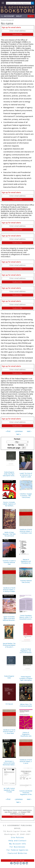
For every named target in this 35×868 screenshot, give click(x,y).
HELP (19, 16)
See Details (17, 817)
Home (3, 20)
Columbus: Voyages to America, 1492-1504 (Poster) (26, 496)
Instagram (18, 863)
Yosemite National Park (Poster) (26, 581)
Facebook (12, 863)
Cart (31, 16)
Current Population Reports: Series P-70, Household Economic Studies (26, 617)
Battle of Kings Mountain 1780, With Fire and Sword (9, 534)
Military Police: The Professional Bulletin (26, 705)
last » (19, 434)
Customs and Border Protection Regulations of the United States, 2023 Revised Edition (26, 793)
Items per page (14, 448)
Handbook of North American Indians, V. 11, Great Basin (9, 732)
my (8, 16)
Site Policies (17, 837)
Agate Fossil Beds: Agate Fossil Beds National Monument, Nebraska (9, 618)
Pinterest (24, 863)
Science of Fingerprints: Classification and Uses (26, 734)
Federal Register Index (9, 677)
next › (29, 431)
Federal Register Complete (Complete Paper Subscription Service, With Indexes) (26, 678)
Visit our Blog (17, 860)
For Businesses (17, 847)
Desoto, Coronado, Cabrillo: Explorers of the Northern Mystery (9, 504)
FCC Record (9, 704)
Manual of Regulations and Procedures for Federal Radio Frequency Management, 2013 (26, 561)
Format (17, 439)
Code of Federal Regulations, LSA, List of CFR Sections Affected (26, 651)
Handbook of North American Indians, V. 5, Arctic (26, 761)
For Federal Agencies (17, 850)
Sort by (11, 445)
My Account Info (18, 844)
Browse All (10, 20)
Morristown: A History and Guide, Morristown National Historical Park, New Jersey (9, 763)
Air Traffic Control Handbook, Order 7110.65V (9, 790)
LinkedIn (27, 863)
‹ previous (19, 431)
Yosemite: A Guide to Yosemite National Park (9, 562)
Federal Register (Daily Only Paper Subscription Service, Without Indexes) (9, 474)
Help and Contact (17, 841)
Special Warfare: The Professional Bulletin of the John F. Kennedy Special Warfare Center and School (9, 645)
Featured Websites (17, 853)
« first (8, 431)
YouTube (21, 863)
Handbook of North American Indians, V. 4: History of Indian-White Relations (9, 590)
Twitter (15, 863)
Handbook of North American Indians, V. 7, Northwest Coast (26, 531)
